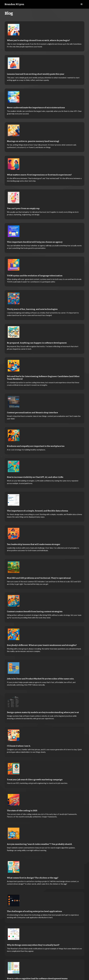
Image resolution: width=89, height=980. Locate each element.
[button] (82, 4)
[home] (14, 4)
